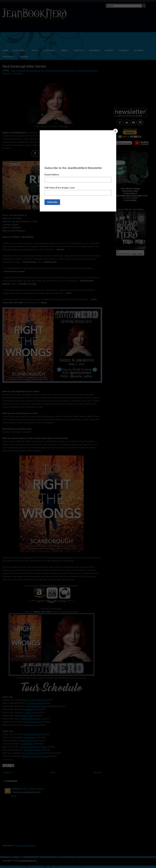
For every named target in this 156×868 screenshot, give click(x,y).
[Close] (115, 131)
